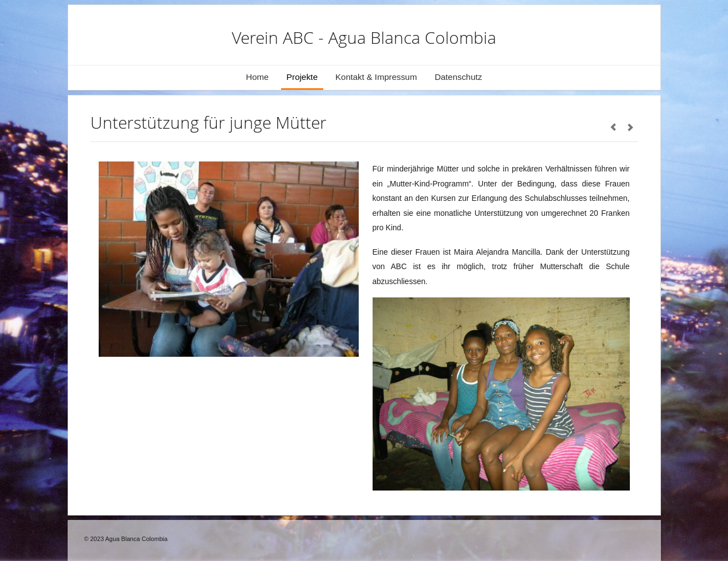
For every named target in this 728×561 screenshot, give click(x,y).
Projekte (302, 77)
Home (258, 77)
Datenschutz (459, 77)
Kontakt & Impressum (376, 77)
